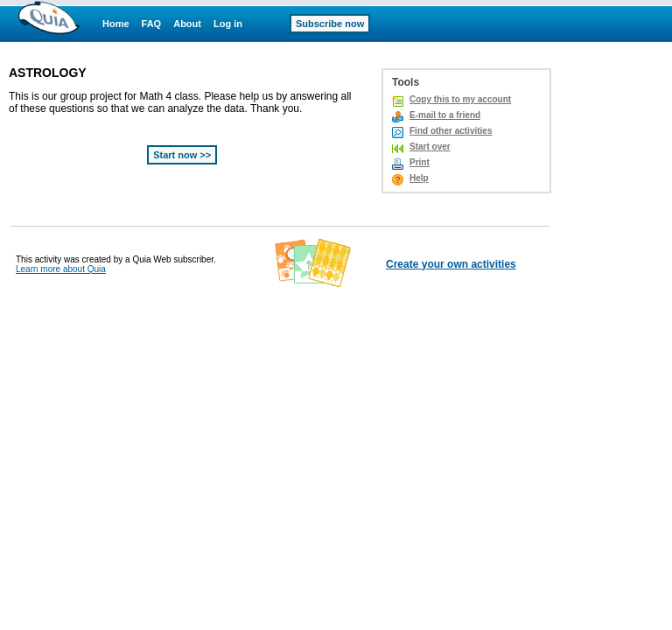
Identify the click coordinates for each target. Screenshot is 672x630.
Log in (228, 24)
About (187, 24)
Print (420, 162)
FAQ (152, 24)
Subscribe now (330, 24)
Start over (430, 147)
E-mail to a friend (445, 115)
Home (116, 24)
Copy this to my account (460, 99)
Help (419, 178)
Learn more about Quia (61, 269)
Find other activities (451, 131)
